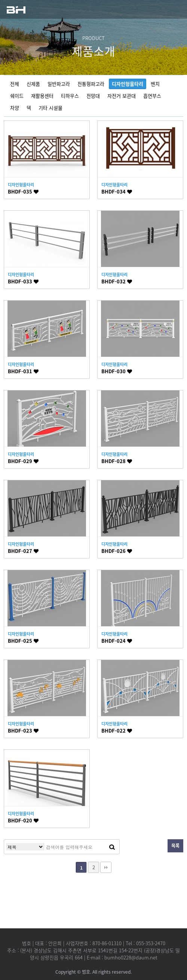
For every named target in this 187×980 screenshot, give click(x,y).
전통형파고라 (91, 84)
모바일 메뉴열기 (174, 9)
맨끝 (106, 867)
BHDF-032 (117, 281)
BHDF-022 (117, 731)
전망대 (93, 96)
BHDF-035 (23, 191)
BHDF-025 (23, 641)
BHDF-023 (23, 731)
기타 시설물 (50, 108)
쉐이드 (17, 96)
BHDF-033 (23, 281)
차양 (15, 108)
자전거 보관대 (122, 96)
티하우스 (70, 96)
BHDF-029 (23, 461)
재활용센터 (42, 96)
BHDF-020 (23, 820)
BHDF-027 (23, 551)
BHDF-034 (117, 191)
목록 (175, 846)
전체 (15, 84)
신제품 (33, 84)
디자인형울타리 (128, 84)
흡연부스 (152, 96)
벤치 (155, 84)
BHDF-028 (117, 461)
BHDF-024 (117, 641)
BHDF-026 (117, 551)
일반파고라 (59, 84)
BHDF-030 (117, 371)
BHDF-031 (23, 371)
